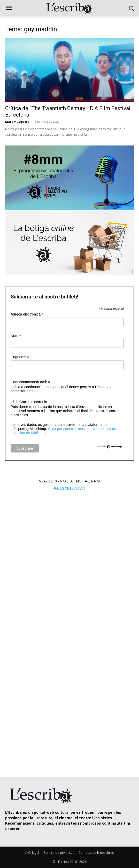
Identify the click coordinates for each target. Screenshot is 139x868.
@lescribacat (70, 488)
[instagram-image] (34, 528)
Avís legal (32, 853)
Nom (16, 336)
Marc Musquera (17, 122)
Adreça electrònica (27, 314)
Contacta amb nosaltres (96, 853)
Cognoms (20, 357)
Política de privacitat (59, 853)
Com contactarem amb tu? (32, 382)
